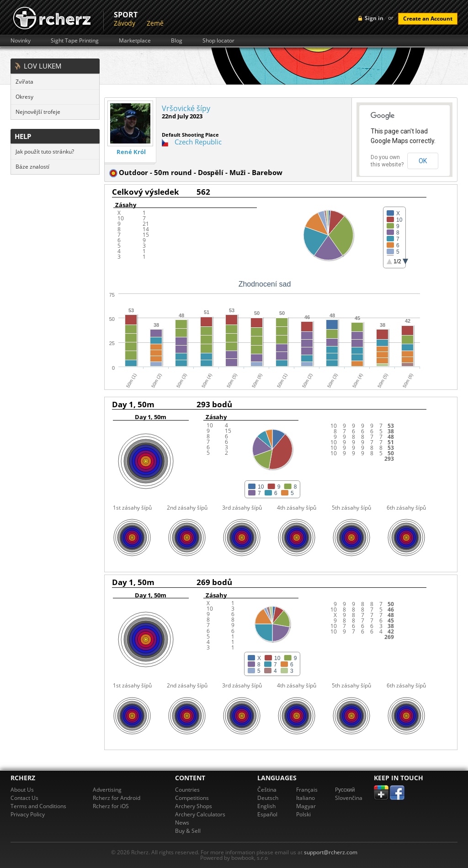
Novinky (21, 41)
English (266, 806)
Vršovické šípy (186, 108)
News (182, 823)
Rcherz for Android (117, 798)
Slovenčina (349, 798)
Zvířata (24, 82)
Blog (177, 41)
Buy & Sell (188, 831)
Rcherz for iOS (111, 806)
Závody (125, 23)
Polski (303, 814)
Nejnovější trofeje (38, 112)
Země (155, 23)
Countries (187, 790)
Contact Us (24, 798)
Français (307, 790)
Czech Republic (198, 142)
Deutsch (268, 798)
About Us (22, 790)
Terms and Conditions (38, 806)
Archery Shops (194, 806)
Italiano (306, 798)
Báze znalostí (32, 167)
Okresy (24, 97)
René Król (131, 152)
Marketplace (135, 41)
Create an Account (428, 19)
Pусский (345, 790)
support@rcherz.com (331, 852)
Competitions (192, 798)
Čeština (267, 790)
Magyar (306, 806)
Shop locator (218, 41)
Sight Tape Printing (75, 41)
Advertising (107, 790)
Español (267, 814)
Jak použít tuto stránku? (45, 152)
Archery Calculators (200, 814)
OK (423, 161)
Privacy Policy (28, 814)
